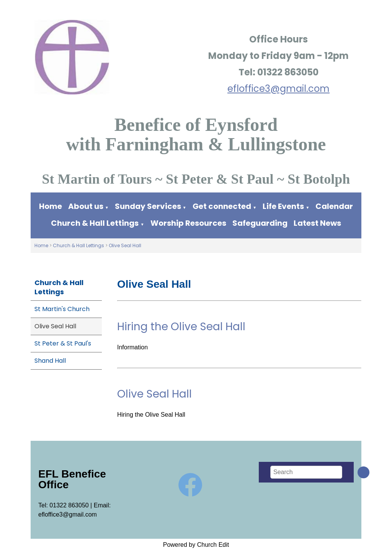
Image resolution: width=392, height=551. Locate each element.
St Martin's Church (62, 309)
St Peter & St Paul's (63, 343)
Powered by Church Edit (196, 545)
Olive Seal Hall (125, 245)
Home (51, 206)
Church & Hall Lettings (95, 223)
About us (86, 206)
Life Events (283, 206)
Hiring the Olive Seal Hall (181, 327)
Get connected (222, 206)
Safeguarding (260, 223)
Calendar (334, 206)
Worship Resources (188, 223)
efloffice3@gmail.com (278, 89)
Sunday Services (149, 206)
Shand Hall (50, 361)
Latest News (317, 223)
